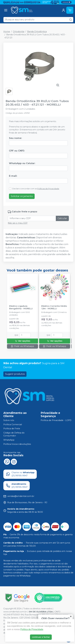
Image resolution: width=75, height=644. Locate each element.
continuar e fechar (41, 637)
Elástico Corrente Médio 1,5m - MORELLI (54, 307)
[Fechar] (71, 616)
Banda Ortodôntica (37, 32)
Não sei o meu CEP (18, 223)
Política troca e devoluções (17, 444)
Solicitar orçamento (22, 196)
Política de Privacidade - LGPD (56, 420)
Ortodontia (19, 32)
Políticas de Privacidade (48, 189)
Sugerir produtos (15, 374)
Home (7, 32)
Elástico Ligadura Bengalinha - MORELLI (21, 307)
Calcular (62, 218)
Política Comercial (13, 424)
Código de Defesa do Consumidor (14, 434)
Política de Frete (12, 429)
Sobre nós (9, 420)
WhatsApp (9, 440)
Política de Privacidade (32, 629)
